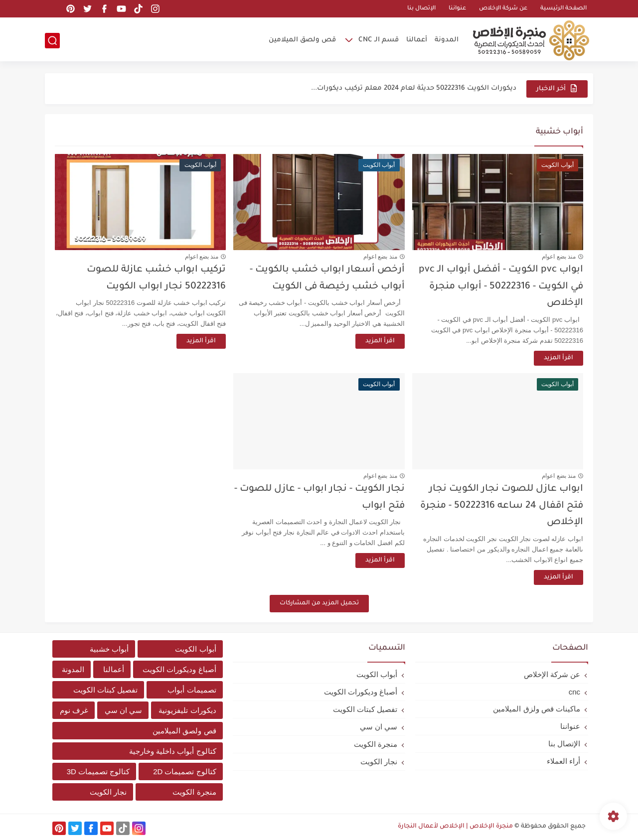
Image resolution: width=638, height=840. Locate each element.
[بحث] (52, 41)
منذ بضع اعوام (559, 257)
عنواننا (457, 9)
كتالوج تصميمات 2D (185, 771)
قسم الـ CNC (379, 40)
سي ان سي (379, 727)
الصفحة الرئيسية (563, 9)
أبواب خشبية (109, 649)
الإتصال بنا (421, 9)
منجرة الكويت (376, 744)
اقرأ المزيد (558, 358)
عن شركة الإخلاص (503, 9)
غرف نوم (74, 710)
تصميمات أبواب (192, 690)
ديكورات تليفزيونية (187, 710)
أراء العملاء (563, 761)
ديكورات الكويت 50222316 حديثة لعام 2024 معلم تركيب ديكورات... (414, 88)
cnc (574, 692)
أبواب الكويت (377, 674)
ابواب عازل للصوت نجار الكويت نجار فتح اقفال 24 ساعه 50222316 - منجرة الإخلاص (502, 506)
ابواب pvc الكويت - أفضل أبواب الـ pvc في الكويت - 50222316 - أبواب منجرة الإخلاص (501, 286)
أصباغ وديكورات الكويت (361, 692)
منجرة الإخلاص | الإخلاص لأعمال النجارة (455, 827)
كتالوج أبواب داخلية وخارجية (173, 751)
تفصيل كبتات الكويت (365, 709)
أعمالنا (417, 40)
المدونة (447, 40)
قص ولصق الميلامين (302, 40)
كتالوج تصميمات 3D (98, 771)
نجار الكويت (379, 762)
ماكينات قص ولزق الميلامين (537, 709)
